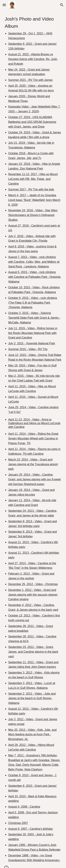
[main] (33, 439)
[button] (4, 5)
